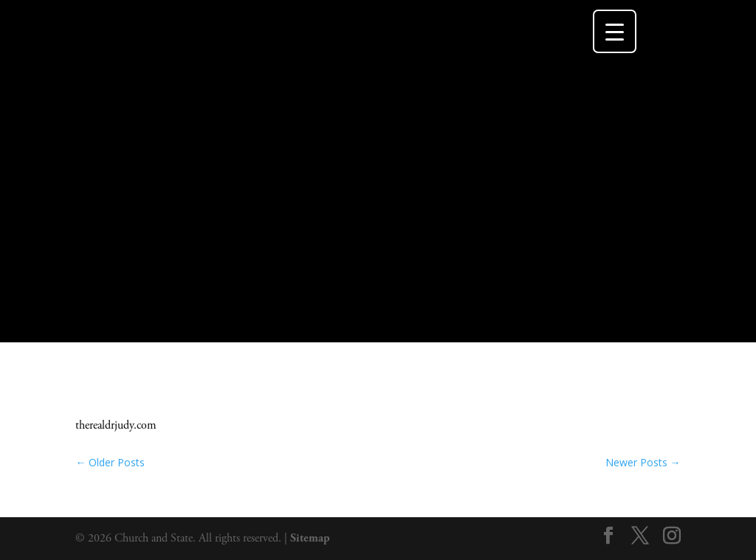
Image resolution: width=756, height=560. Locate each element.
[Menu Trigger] (615, 31)
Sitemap (310, 538)
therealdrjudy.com (116, 425)
